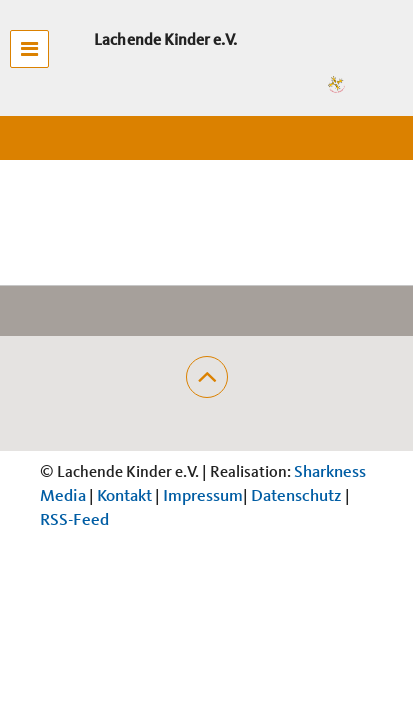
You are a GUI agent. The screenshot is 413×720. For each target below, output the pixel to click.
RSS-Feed (74, 520)
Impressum (203, 496)
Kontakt (124, 496)
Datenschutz (296, 496)
